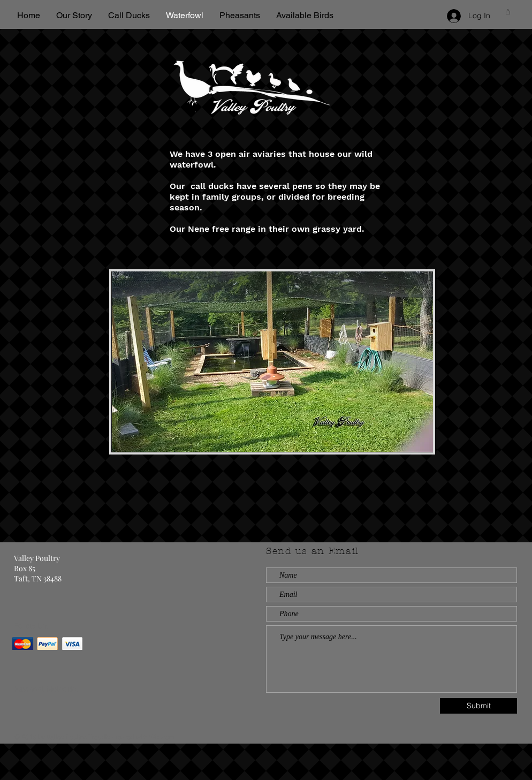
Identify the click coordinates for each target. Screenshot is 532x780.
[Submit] (478, 706)
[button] (508, 12)
